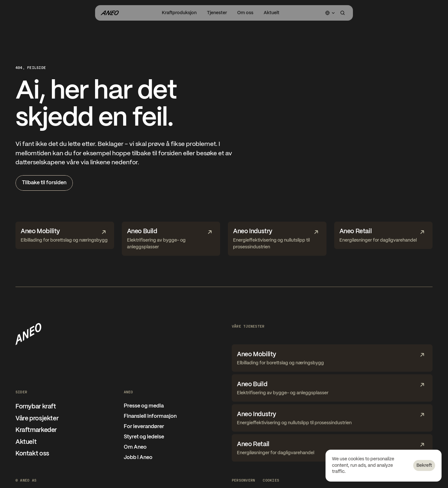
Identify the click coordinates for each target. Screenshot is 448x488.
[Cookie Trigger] (271, 480)
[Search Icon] (343, 13)
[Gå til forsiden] (110, 13)
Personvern (243, 480)
